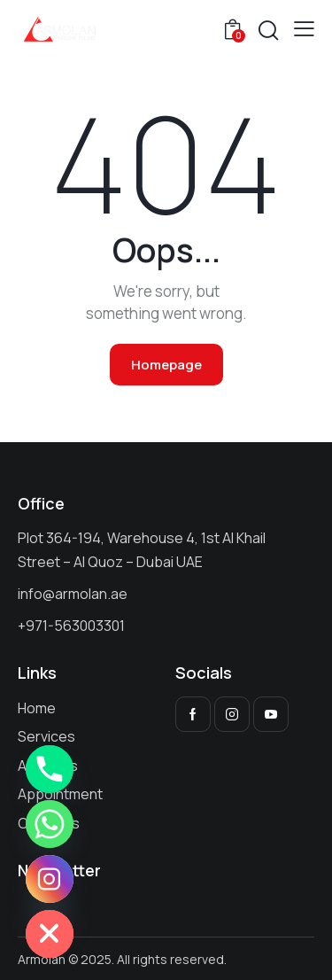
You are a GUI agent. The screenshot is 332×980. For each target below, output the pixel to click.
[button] (304, 28)
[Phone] (50, 769)
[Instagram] (50, 879)
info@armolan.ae (73, 594)
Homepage (166, 365)
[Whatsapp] (50, 824)
